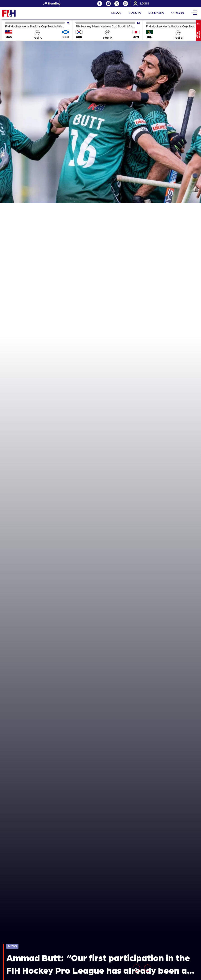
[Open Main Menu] (194, 13)
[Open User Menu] (143, 4)
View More (198, 35)
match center (37, 30)
